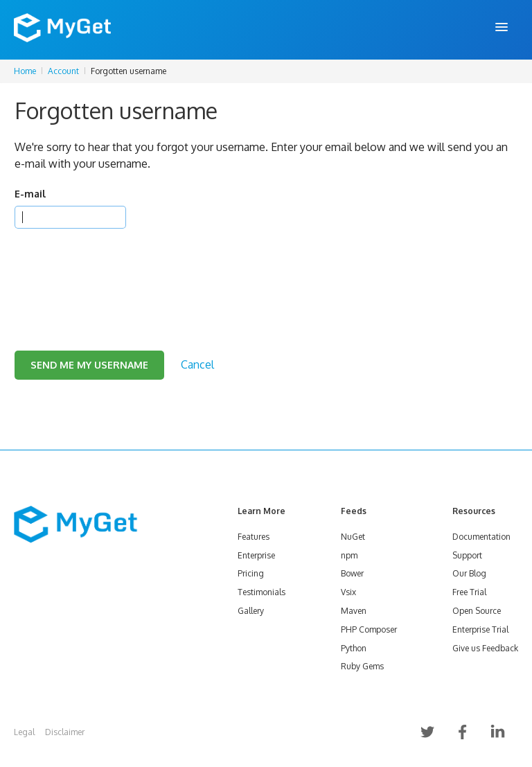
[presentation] (120, 272)
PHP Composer (369, 629)
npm (349, 555)
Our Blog (469, 573)
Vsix (348, 592)
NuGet (353, 537)
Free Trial (469, 592)
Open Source (477, 611)
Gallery (251, 611)
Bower (352, 573)
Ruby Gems (362, 666)
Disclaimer (65, 732)
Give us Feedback (485, 648)
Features (254, 537)
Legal (24, 732)
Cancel (197, 364)
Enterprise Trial (480, 629)
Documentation (481, 537)
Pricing (251, 573)
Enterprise (256, 555)
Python (354, 648)
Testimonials (261, 592)
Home (25, 71)
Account (63, 71)
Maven (354, 611)
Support (467, 555)
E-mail (30, 194)
